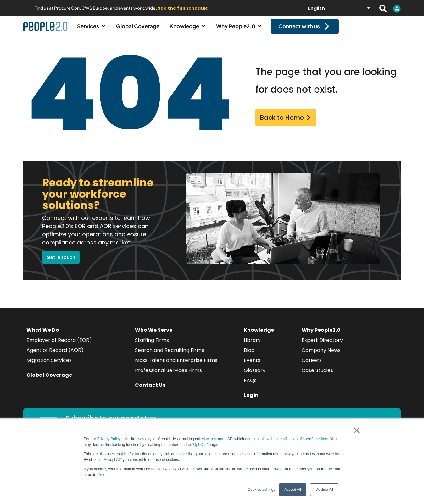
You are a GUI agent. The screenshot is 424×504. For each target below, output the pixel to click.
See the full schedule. (184, 8)
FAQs (250, 386)
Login (251, 401)
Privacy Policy (109, 439)
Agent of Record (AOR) (55, 356)
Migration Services (49, 366)
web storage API (220, 439)
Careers (312, 366)
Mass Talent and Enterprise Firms (176, 366)
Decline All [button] (324, 490)
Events (252, 366)
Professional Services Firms (168, 376)
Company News (321, 356)
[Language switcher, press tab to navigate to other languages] (339, 8)
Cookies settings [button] (261, 490)
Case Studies (317, 376)
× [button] (357, 430)
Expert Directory (322, 346)
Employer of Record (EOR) (59, 346)
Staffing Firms (152, 346)
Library (252, 346)
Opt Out (200, 445)
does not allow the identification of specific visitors (287, 439)
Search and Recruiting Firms (170, 356)
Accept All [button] (293, 490)
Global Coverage (49, 381)
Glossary (255, 376)
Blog (249, 356)
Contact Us (150, 391)
